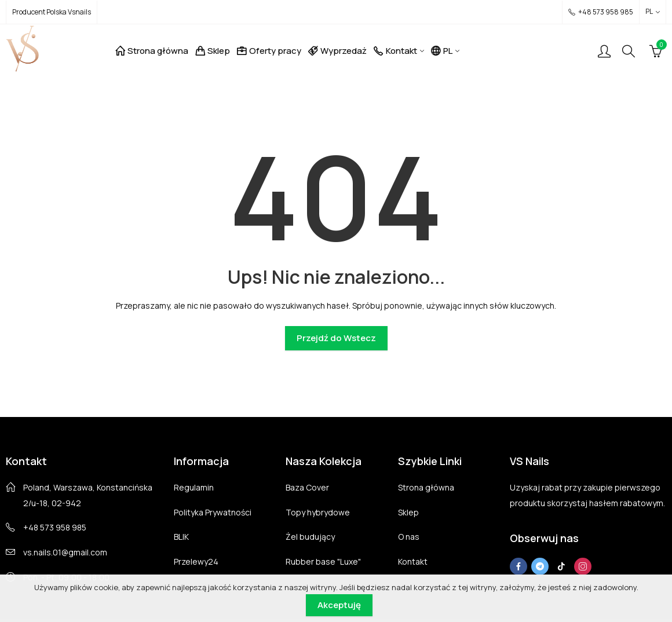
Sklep (408, 512)
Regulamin (194, 487)
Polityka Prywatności (213, 512)
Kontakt (413, 561)
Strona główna (426, 487)
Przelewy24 (196, 561)
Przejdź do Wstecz (336, 338)
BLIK (181, 537)
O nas (409, 537)
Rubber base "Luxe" (323, 561)
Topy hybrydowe (318, 512)
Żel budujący (310, 537)
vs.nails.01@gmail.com (65, 552)
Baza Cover (307, 487)
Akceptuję (339, 605)
